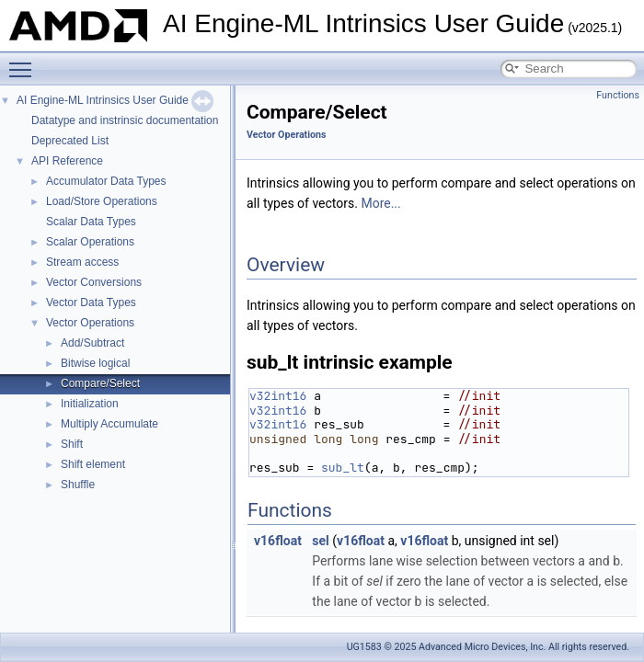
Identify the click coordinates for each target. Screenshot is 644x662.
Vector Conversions (94, 282)
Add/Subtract (92, 343)
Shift (72, 444)
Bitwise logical (95, 363)
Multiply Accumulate (109, 424)
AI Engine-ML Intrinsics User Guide (103, 100)
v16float (278, 541)
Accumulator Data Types (106, 181)
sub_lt (343, 468)
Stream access (82, 262)
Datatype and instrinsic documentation (125, 120)
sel (320, 541)
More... (380, 203)
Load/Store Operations (102, 201)
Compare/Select (100, 383)
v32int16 (278, 396)
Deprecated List (70, 141)
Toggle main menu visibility (25, 62)
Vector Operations (90, 323)
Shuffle (78, 485)
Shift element (93, 464)
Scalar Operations (90, 242)
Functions (618, 95)
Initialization (90, 404)
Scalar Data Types (91, 222)
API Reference (67, 161)
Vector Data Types (91, 302)
